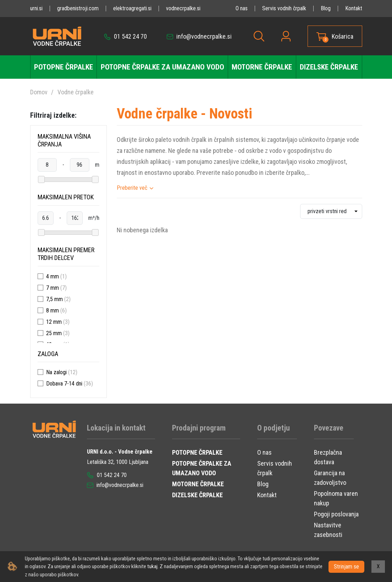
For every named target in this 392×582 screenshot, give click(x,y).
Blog (326, 8)
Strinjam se (346, 566)
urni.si (36, 8)
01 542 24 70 (125, 36)
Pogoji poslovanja (336, 514)
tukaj (152, 566)
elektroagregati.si (132, 8)
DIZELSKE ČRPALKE (197, 495)
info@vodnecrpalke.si (199, 36)
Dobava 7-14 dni (64, 384)
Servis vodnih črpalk (284, 8)
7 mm (53, 288)
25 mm (54, 333)
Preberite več (132, 188)
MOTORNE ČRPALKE (198, 484)
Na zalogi (56, 372)
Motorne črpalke (262, 67)
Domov (39, 92)
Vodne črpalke (76, 92)
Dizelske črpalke (329, 67)
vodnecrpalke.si (183, 8)
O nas (242, 8)
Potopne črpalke (64, 67)
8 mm (53, 311)
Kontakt (354, 8)
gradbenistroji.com (78, 8)
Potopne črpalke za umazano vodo (162, 67)
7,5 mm (54, 299)
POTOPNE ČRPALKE (197, 452)
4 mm (53, 276)
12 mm (54, 322)
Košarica (343, 36)
